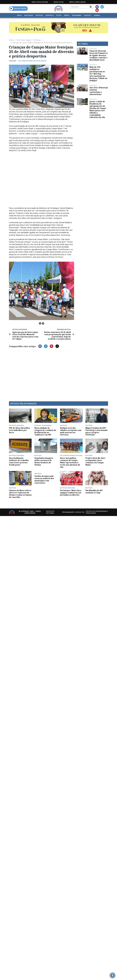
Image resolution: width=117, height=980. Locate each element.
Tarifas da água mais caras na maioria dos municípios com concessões (44, 480)
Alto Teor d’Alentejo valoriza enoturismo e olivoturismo (99, 91)
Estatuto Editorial (50, 512)
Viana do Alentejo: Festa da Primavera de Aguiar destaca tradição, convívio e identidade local (99, 55)
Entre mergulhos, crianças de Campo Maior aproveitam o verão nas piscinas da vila (70, 463)
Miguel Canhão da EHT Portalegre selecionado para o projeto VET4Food (96, 431)
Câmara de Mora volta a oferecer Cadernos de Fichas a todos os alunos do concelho (20, 494)
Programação (68, 512)
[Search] (91, 7)
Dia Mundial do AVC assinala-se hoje (94, 492)
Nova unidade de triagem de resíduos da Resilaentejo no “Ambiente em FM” (45, 431)
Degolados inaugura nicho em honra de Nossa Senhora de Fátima (44, 461)
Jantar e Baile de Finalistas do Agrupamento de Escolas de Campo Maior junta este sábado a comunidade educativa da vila (98, 109)
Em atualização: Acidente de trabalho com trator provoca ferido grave (19, 461)
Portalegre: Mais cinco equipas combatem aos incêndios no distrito (71, 493)
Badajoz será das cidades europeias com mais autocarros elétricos (71, 431)
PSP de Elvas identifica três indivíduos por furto (19, 430)
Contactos (80, 512)
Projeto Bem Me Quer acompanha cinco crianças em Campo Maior (95, 461)
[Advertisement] (28, 375)
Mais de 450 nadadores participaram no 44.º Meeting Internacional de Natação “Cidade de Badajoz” (98, 74)
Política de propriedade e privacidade (97, 512)
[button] (11, 8)
